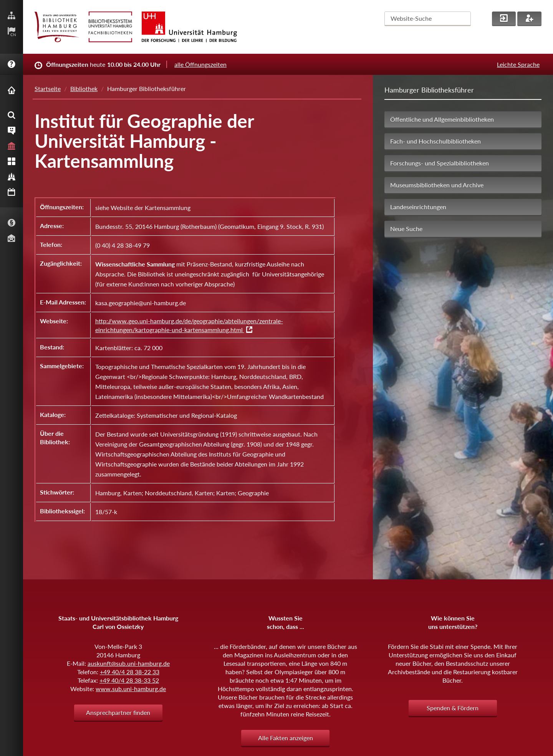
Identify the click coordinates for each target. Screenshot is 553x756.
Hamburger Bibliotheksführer (429, 90)
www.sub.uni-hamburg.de (131, 689)
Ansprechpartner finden (118, 712)
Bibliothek (84, 89)
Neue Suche (406, 229)
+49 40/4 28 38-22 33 (130, 672)
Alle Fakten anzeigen (286, 738)
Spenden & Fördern (453, 708)
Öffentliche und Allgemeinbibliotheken (442, 119)
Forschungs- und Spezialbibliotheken (440, 163)
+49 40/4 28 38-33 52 (129, 680)
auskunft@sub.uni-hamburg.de (129, 663)
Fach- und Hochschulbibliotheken (435, 141)
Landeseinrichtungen (418, 207)
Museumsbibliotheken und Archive (437, 185)
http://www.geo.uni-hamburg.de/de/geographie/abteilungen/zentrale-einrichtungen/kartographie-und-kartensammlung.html (189, 325)
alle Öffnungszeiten (200, 64)
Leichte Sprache (518, 64)
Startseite (48, 89)
